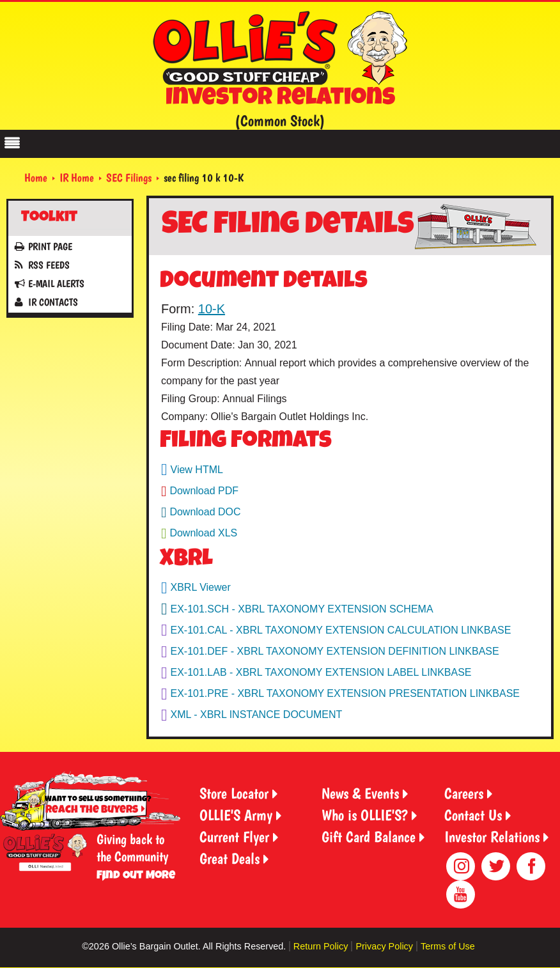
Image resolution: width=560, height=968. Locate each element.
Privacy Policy (384, 946)
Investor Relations (492, 837)
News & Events (360, 793)
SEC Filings (129, 177)
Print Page (50, 246)
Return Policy (321, 946)
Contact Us (473, 815)
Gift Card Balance (369, 837)
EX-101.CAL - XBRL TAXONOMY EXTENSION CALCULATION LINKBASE (341, 630)
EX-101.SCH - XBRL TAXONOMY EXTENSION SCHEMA (302, 609)
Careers (464, 793)
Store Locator (234, 793)
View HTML (197, 470)
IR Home (77, 177)
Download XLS (203, 533)
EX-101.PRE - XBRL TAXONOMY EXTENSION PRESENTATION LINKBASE (346, 693)
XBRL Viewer (201, 587)
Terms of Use (448, 946)
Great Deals (229, 858)
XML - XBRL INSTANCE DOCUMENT (257, 714)
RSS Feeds (49, 265)
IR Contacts (53, 302)
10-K (212, 309)
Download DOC (205, 512)
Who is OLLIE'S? (365, 815)
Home (36, 177)
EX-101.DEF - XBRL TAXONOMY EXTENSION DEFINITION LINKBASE (335, 651)
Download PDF (204, 491)
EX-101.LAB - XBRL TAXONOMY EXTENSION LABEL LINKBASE (321, 672)
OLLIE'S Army (236, 815)
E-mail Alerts (56, 284)
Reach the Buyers (92, 810)
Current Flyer (234, 837)
